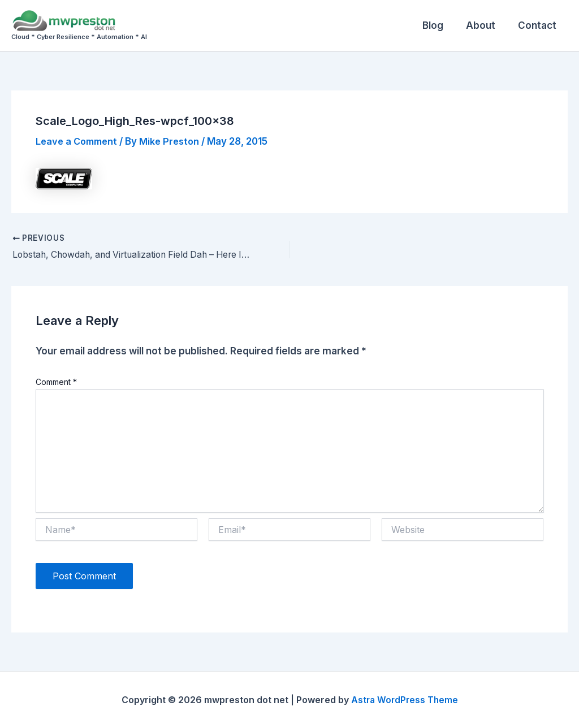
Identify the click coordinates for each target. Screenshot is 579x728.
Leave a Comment (79, 141)
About (486, 25)
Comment (56, 382)
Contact (539, 25)
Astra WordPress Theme (404, 700)
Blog (441, 25)
